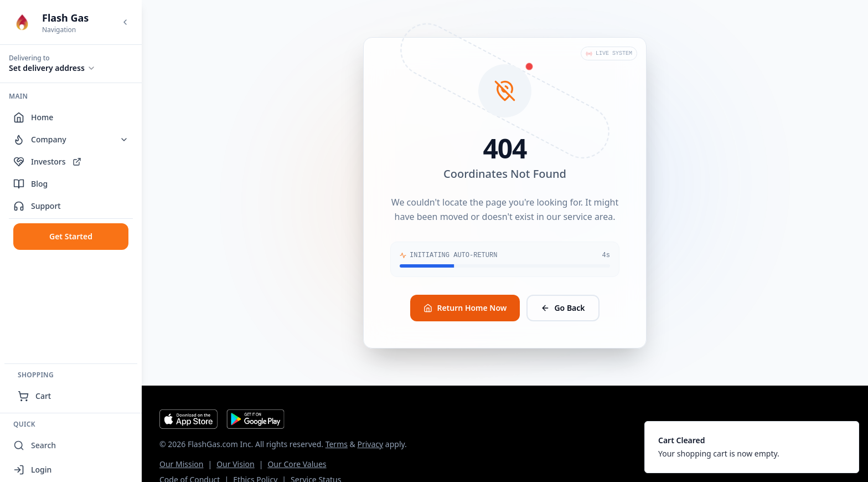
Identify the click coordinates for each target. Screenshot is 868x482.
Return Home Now (465, 308)
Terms (337, 444)
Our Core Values (297, 464)
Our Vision (235, 464)
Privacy (370, 444)
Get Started (71, 236)
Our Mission (181, 464)
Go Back (563, 308)
